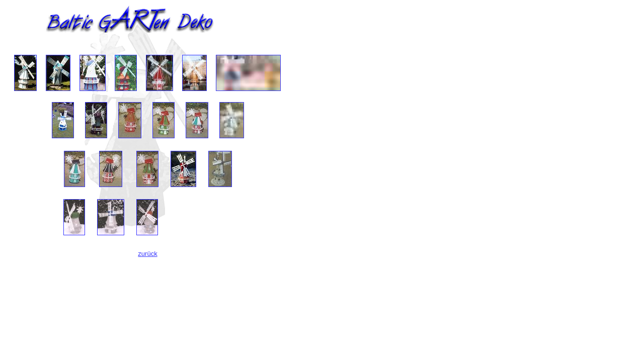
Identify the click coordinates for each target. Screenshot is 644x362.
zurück (147, 254)
